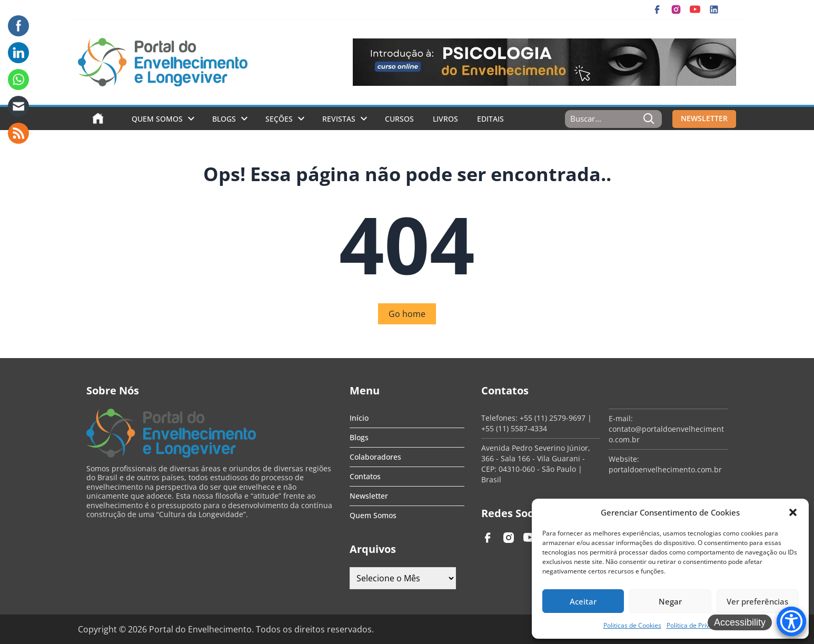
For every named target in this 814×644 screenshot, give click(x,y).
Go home (407, 314)
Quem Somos (157, 119)
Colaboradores (375, 457)
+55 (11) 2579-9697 (553, 418)
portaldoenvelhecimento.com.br (665, 469)
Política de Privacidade (699, 625)
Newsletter (369, 496)
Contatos (365, 476)
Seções (279, 119)
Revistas (339, 119)
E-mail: (621, 418)
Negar (670, 601)
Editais (490, 119)
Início (359, 418)
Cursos (399, 119)
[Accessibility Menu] (791, 621)
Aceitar (583, 601)
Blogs (224, 119)
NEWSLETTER (704, 118)
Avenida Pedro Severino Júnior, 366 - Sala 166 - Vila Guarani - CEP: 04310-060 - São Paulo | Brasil (536, 464)
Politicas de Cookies (632, 625)
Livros (445, 119)
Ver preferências (757, 601)
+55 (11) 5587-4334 (514, 428)
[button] (793, 512)
